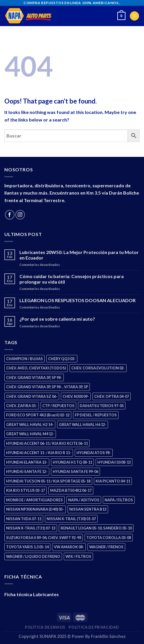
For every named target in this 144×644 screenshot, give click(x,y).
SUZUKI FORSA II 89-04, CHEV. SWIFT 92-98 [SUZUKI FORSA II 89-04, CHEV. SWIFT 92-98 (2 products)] (44, 538)
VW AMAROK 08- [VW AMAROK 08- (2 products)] (69, 547)
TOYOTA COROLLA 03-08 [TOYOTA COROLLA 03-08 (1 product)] (109, 538)
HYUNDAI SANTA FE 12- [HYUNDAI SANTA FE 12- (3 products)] (27, 471)
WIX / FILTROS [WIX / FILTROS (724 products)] (78, 556)
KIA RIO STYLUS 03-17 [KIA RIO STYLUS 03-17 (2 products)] (25, 490)
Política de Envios (45, 627)
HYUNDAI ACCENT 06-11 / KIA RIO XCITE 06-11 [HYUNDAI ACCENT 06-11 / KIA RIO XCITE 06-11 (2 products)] (47, 443)
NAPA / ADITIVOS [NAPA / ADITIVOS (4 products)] (84, 500)
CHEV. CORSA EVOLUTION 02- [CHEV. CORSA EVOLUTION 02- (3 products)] (98, 368)
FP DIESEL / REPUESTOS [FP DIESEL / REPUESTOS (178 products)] (96, 415)
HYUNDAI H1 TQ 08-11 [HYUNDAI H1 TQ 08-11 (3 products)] (72, 462)
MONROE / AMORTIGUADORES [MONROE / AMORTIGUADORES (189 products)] (34, 500)
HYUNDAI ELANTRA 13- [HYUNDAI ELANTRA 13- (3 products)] (27, 462)
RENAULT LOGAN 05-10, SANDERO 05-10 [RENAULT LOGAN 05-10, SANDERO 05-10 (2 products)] (96, 528)
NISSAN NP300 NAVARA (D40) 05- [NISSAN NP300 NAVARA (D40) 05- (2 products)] (35, 509)
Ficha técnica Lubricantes (32, 594)
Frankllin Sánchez (108, 636)
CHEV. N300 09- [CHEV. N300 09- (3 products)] (76, 396)
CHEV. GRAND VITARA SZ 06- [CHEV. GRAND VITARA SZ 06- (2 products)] (32, 396)
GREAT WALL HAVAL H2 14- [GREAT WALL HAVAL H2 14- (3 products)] (30, 425)
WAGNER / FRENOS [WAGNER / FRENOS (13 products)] (106, 547)
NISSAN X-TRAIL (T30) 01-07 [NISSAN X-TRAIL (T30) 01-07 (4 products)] (71, 519)
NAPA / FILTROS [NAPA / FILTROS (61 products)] (119, 500)
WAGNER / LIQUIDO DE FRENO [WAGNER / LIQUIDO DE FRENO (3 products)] (33, 556)
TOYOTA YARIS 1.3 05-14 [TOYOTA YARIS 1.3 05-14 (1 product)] (27, 547)
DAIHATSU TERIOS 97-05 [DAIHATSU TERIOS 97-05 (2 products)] (102, 406)
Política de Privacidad (94, 627)
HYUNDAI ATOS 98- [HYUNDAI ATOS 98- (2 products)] (94, 453)
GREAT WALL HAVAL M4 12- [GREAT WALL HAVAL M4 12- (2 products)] (30, 434)
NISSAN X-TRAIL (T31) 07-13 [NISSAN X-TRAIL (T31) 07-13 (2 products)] (31, 528)
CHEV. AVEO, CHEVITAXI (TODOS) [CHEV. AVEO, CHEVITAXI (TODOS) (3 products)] (36, 368)
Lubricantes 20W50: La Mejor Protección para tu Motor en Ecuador (79, 255)
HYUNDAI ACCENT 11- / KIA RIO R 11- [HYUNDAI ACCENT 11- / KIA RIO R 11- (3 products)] (39, 453)
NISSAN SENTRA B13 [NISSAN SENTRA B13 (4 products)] (88, 509)
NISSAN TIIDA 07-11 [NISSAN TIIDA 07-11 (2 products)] (24, 519)
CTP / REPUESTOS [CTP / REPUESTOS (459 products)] (58, 406)
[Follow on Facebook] (10, 215)
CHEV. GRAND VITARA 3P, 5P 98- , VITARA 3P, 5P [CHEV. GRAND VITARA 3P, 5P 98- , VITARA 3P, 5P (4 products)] (47, 387)
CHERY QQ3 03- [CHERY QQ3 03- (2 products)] (62, 359)
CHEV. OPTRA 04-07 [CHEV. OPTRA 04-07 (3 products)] (112, 396)
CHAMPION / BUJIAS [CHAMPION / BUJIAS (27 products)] (24, 359)
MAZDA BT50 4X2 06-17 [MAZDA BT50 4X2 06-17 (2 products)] (71, 490)
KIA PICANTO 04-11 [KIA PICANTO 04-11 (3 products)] (113, 481)
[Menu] (134, 16)
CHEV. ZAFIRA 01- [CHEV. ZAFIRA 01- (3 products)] (22, 406)
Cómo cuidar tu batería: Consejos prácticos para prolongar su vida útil (72, 279)
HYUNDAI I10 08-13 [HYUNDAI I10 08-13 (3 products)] (114, 462)
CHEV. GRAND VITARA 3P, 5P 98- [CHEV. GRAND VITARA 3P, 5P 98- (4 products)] (34, 378)
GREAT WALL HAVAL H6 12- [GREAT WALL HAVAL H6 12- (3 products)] (83, 425)
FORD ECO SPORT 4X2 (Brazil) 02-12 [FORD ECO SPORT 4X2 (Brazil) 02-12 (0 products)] (38, 415)
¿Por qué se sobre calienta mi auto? (57, 319)
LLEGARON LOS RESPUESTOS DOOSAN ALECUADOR (78, 300)
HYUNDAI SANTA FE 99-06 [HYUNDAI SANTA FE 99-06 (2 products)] (75, 471)
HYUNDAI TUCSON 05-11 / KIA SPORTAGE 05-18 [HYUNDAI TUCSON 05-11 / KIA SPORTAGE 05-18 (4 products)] (48, 481)
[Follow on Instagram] (20, 215)
